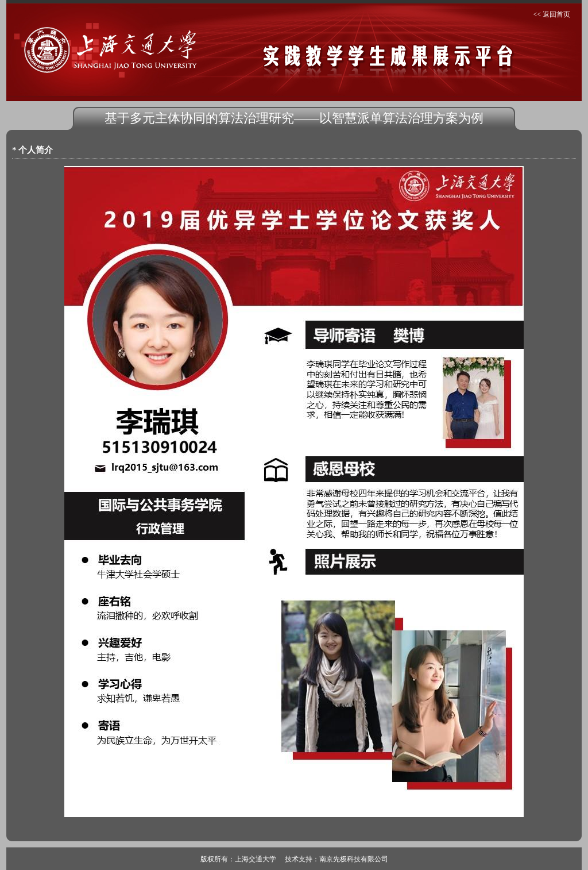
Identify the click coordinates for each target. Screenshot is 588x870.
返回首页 (556, 14)
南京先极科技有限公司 (354, 859)
